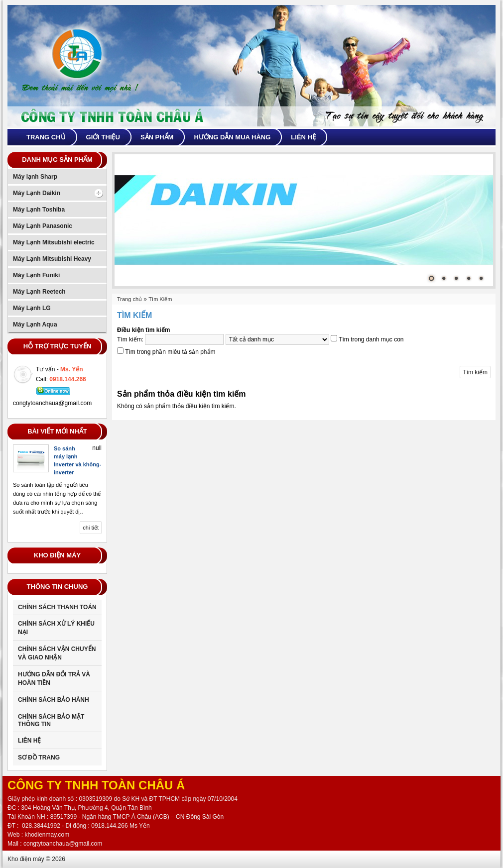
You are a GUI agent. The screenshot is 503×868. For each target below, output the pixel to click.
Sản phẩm (157, 137)
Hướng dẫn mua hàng (232, 137)
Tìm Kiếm (160, 299)
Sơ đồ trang (39, 758)
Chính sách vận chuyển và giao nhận (57, 653)
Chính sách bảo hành (54, 700)
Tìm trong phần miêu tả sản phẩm (170, 352)
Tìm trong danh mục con (371, 339)
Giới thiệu (103, 137)
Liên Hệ (29, 741)
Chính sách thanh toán (57, 607)
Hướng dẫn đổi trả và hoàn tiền (54, 679)
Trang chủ (46, 137)
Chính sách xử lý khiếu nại (56, 628)
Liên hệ (303, 137)
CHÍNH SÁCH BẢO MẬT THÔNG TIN (51, 720)
